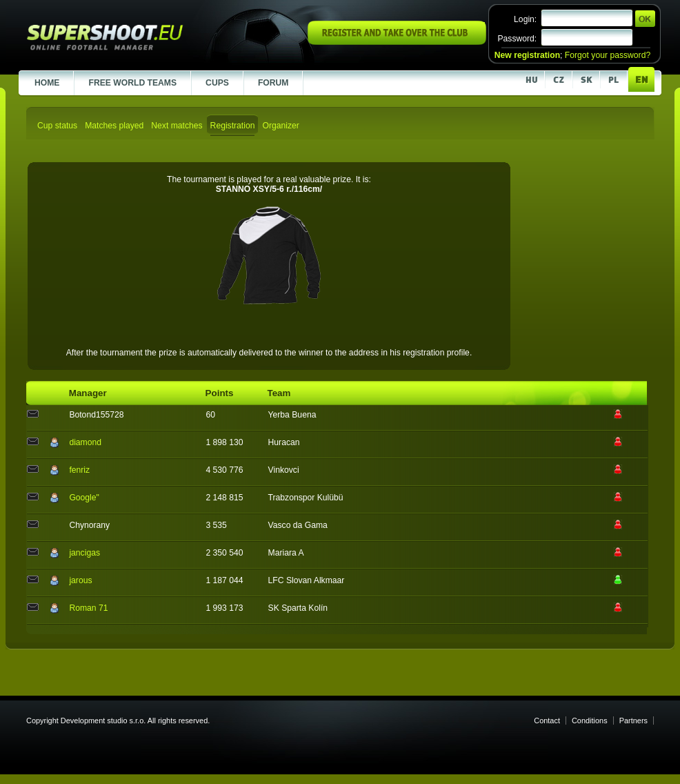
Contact (547, 721)
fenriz (79, 470)
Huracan (284, 442)
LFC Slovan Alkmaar (307, 580)
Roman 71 (88, 608)
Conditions (590, 721)
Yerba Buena (292, 415)
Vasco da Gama (298, 525)
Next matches (177, 126)
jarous (80, 580)
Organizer (280, 126)
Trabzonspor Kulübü (306, 498)
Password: (517, 39)
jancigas (84, 553)
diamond (85, 442)
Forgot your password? (608, 55)
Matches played (114, 126)
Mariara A (286, 553)
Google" (84, 498)
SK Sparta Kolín (298, 608)
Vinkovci (284, 470)
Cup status (57, 126)
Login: (525, 19)
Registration (233, 126)
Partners (633, 721)
